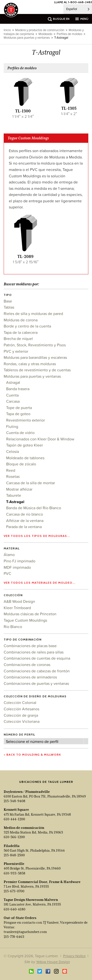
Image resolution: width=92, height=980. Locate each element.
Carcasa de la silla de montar (31, 483)
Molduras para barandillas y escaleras (35, 357)
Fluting (12, 426)
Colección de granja (21, 715)
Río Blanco (13, 627)
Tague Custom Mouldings (25, 620)
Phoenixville (14, 864)
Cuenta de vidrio (20, 433)
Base (8, 301)
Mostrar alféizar (19, 489)
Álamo (9, 555)
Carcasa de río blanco (25, 514)
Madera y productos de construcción (40, 30)
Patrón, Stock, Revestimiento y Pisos (35, 345)
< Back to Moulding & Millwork (32, 755)
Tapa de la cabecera (21, 332)
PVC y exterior (16, 351)
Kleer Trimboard (17, 608)
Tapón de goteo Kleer (25, 445)
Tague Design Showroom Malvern (31, 900)
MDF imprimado (17, 567)
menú (84, 19)
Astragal (13, 382)
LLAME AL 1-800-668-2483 (73, 2)
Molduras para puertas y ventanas (32, 376)
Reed (11, 470)
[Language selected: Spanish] (78, 9)
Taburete (14, 495)
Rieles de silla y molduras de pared (33, 314)
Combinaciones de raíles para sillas (34, 652)
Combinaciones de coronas (27, 665)
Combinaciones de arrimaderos (30, 677)
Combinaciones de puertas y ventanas (36, 683)
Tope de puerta (19, 408)
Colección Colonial (20, 702)
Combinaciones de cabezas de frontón (37, 671)
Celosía (13, 451)
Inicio (7, 30)
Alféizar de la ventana (25, 520)
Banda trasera (18, 389)
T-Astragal (15, 502)
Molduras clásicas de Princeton (30, 614)
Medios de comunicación (24, 828)
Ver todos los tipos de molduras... (37, 536)
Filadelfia (12, 846)
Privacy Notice (74, 956)
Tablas (9, 307)
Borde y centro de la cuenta (27, 326)
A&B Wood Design (19, 601)
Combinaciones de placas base (30, 646)
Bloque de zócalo (21, 464)
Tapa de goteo (18, 414)
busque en (61, 19)
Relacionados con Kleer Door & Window (40, 439)
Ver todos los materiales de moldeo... (39, 583)
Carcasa (13, 401)
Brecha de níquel (18, 339)
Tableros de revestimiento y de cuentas (37, 370)
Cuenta (12, 395)
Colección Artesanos (21, 709)
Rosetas (13, 476)
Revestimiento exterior (26, 420)
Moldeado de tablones (25, 458)
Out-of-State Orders (20, 918)
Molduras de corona (21, 320)
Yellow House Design (53, 962)
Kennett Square (16, 810)
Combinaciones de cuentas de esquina (37, 658)
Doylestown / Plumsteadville (27, 792)
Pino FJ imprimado (20, 561)
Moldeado (45, 34)
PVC (7, 573)
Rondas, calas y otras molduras (30, 364)
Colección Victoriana (22, 721)
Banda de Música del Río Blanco (34, 508)
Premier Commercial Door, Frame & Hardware (42, 882)
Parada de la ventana (24, 527)
